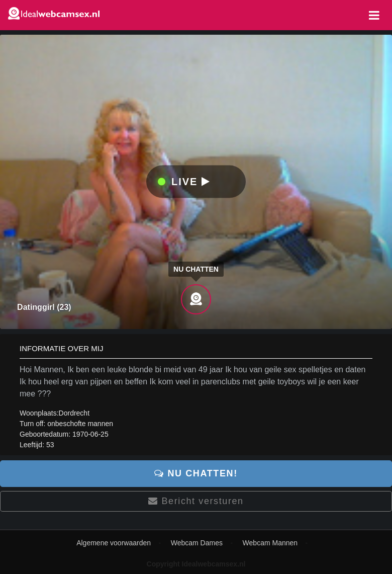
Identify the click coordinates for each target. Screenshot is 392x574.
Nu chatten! (196, 473)
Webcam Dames (197, 543)
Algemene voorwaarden (114, 543)
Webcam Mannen (270, 543)
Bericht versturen (196, 501)
